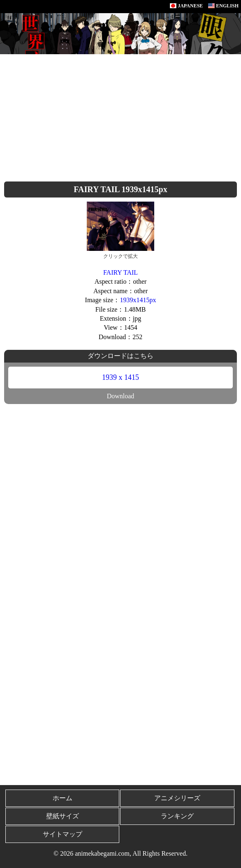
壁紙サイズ (63, 816)
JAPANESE (186, 6)
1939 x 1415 (120, 377)
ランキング (177, 816)
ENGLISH (223, 6)
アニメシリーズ (177, 798)
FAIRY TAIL (120, 272)
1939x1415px (138, 300)
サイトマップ (63, 834)
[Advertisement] (120, 116)
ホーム (63, 798)
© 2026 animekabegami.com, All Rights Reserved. (120, 853)
